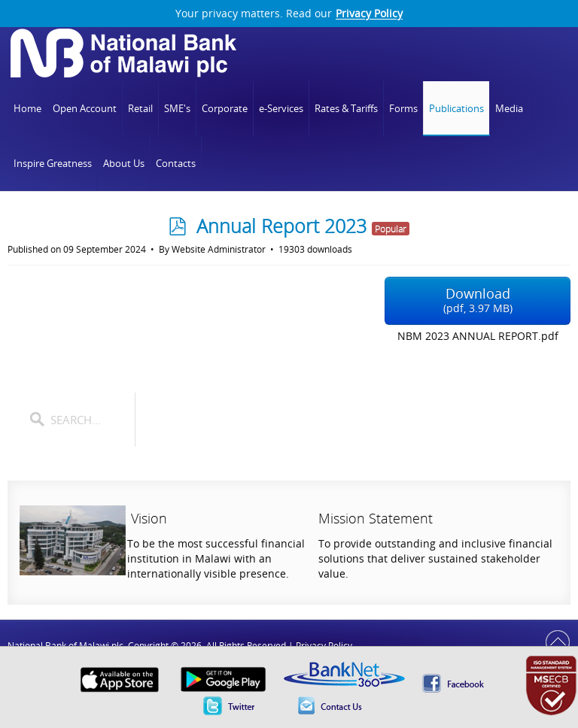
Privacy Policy (369, 14)
